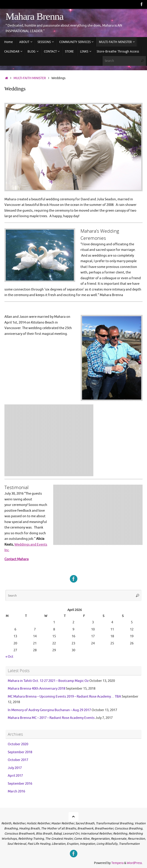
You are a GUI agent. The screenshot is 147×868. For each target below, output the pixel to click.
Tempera (117, 863)
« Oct (9, 656)
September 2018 (20, 752)
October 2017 (18, 760)
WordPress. (135, 863)
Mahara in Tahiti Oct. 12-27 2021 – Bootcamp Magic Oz (48, 681)
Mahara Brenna (34, 17)
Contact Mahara (17, 559)
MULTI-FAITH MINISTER (30, 78)
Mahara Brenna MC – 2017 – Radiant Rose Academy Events (51, 718)
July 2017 (15, 768)
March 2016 (16, 791)
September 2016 (20, 784)
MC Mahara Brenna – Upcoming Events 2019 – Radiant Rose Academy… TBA (64, 696)
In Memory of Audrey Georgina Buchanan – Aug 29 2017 (49, 710)
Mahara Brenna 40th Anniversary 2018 (36, 689)
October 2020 (18, 744)
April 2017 (15, 776)
